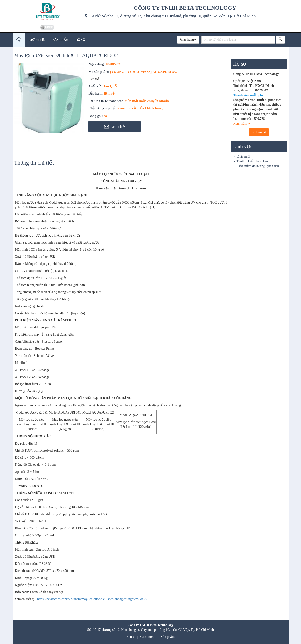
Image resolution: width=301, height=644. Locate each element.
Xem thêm (242, 123)
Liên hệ (259, 132)
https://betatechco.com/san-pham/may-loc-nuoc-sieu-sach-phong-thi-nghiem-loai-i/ (92, 599)
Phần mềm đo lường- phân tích (258, 166)
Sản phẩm (168, 637)
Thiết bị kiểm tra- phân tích (255, 161)
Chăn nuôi (243, 156)
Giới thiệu (148, 637)
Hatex (130, 637)
